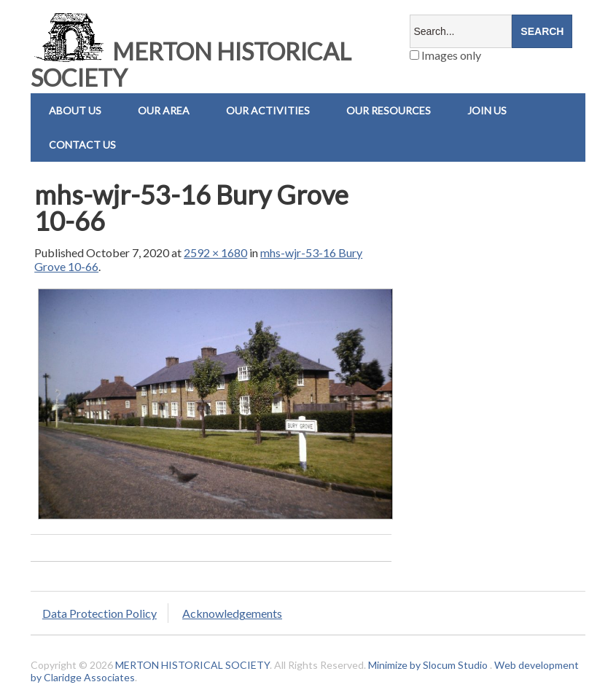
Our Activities (268, 110)
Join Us (487, 110)
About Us (75, 110)
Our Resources (389, 110)
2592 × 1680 (215, 252)
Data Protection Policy (100, 613)
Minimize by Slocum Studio (428, 665)
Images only (445, 55)
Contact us (82, 145)
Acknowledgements (232, 613)
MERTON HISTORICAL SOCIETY (191, 64)
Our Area (164, 110)
